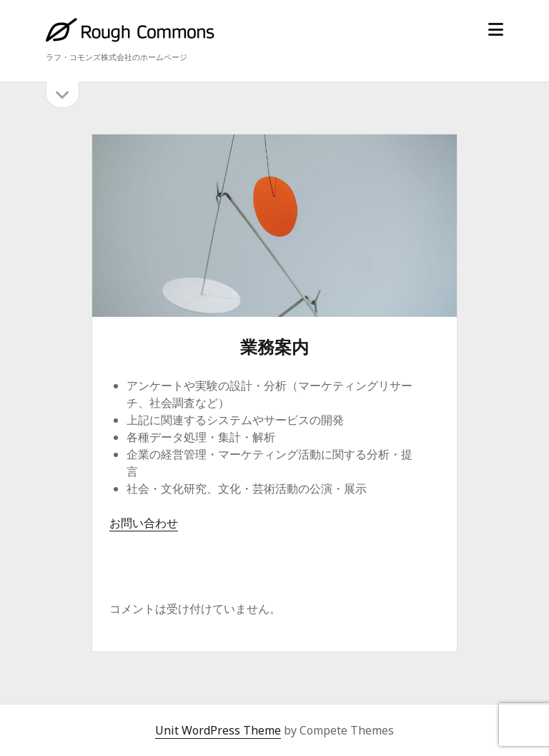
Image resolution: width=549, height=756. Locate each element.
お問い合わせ (144, 523)
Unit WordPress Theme (218, 730)
